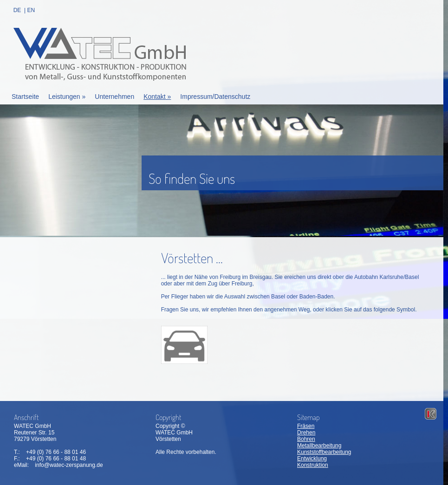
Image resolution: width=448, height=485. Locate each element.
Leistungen (67, 97)
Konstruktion (313, 465)
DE (17, 10)
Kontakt (157, 97)
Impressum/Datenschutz (215, 97)
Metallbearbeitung (319, 446)
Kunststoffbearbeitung (324, 452)
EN (31, 10)
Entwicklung (312, 459)
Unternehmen (114, 97)
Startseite (25, 97)
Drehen (306, 433)
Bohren (306, 439)
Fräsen (306, 426)
